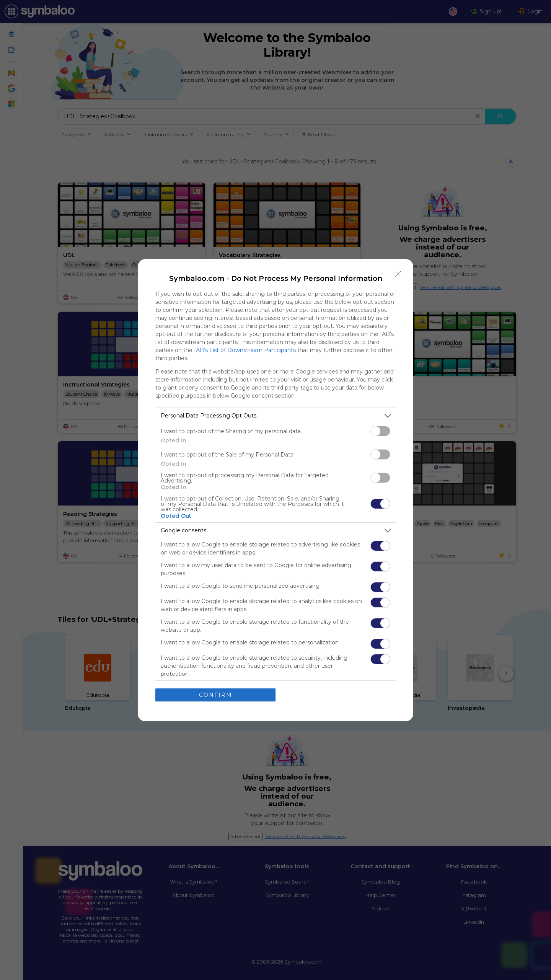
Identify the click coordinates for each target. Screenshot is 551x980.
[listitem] (275, 416)
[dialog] (275, 490)
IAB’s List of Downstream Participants (245, 350)
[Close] (398, 274)
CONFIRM (216, 695)
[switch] (380, 431)
